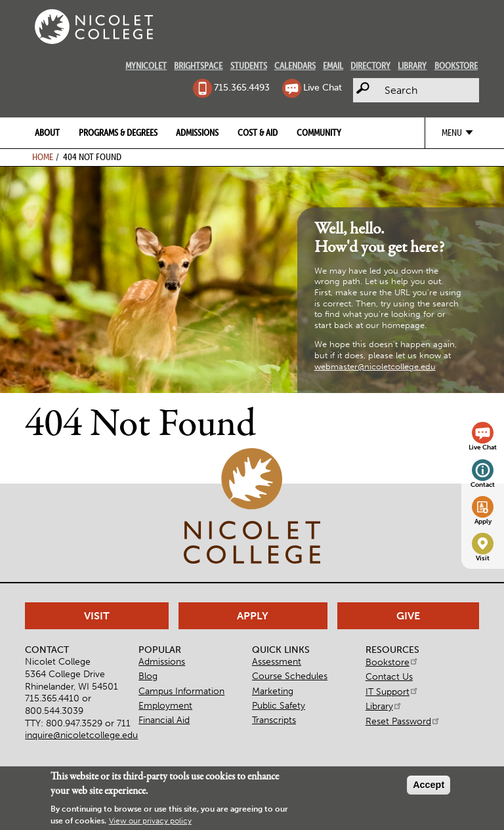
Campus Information (181, 691)
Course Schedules (290, 676)
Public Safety (279, 705)
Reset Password (403, 721)
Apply (483, 522)
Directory (370, 66)
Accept (429, 785)
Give (408, 616)
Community (319, 133)
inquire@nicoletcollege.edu (81, 735)
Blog (148, 676)
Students (249, 66)
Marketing (273, 691)
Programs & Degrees (118, 133)
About (47, 133)
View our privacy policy (150, 821)
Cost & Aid (258, 133)
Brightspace (198, 66)
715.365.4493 (242, 87)
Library (412, 66)
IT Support (392, 692)
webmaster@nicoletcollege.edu (375, 366)
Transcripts (274, 720)
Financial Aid (164, 720)
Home (43, 157)
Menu (452, 133)
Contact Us (389, 676)
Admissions (197, 133)
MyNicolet (146, 66)
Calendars (295, 66)
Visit (483, 558)
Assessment (277, 661)
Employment (165, 705)
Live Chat (323, 87)
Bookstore (456, 66)
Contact (483, 485)
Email (333, 66)
